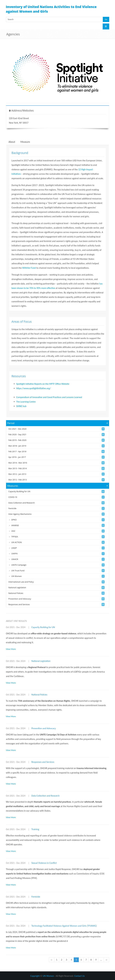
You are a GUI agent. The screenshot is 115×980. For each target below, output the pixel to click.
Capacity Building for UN (43, 627)
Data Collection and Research (45, 796)
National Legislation (41, 661)
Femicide (36, 897)
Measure (25, 142)
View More (11, 649)
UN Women (48, 976)
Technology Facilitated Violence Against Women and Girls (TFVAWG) (64, 926)
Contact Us (79, 976)
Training (35, 829)
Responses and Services (43, 762)
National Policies (39, 695)
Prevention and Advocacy (44, 728)
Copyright (35, 976)
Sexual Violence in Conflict (44, 863)
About (12, 142)
